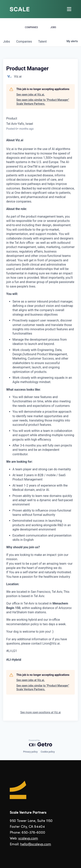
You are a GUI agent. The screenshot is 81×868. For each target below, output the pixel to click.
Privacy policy (30, 752)
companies (24, 42)
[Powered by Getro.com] (40, 743)
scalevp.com (28, 839)
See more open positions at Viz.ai (40, 712)
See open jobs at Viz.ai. (31, 95)
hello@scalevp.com (36, 844)
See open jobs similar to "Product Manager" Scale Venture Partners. (43, 102)
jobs (7, 42)
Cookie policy (48, 752)
